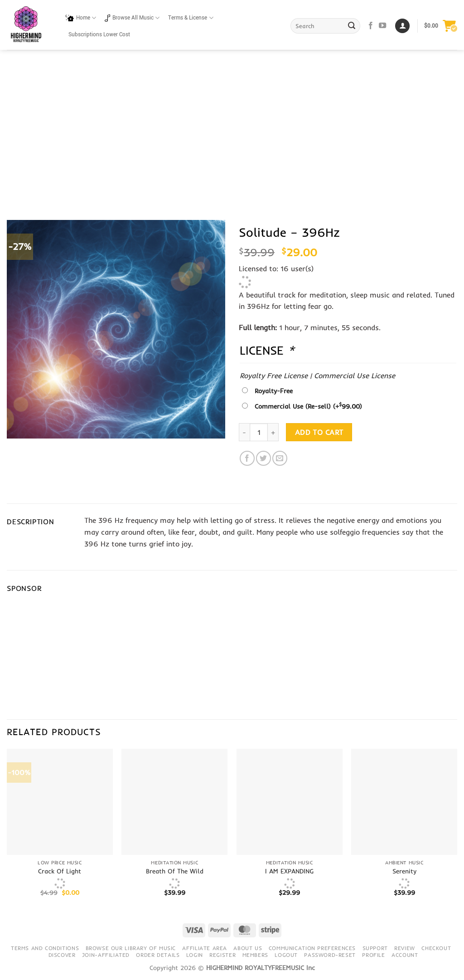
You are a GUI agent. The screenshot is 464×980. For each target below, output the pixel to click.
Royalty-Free (274, 391)
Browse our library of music (131, 948)
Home (81, 18)
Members (255, 955)
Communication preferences (312, 948)
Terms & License (191, 18)
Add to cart (319, 432)
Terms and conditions (45, 948)
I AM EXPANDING (289, 871)
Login (195, 955)
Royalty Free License (274, 375)
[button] (441, 26)
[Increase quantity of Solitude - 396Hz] (273, 432)
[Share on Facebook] (247, 458)
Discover (62, 955)
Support (375, 948)
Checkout (436, 948)
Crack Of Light (60, 871)
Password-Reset (330, 955)
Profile (373, 955)
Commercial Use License (355, 375)
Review (405, 948)
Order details (158, 955)
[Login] (402, 26)
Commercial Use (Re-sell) (308, 406)
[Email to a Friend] (280, 458)
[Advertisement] (232, 145)
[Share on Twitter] (263, 458)
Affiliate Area (205, 948)
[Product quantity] (259, 432)
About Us (248, 948)
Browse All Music (132, 18)
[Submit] (352, 26)
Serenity (404, 871)
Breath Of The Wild (175, 871)
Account (405, 955)
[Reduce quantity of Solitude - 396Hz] (244, 432)
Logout (286, 955)
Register (222, 955)
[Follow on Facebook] (371, 26)
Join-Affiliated (106, 955)
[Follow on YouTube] (382, 26)
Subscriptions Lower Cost (99, 35)
